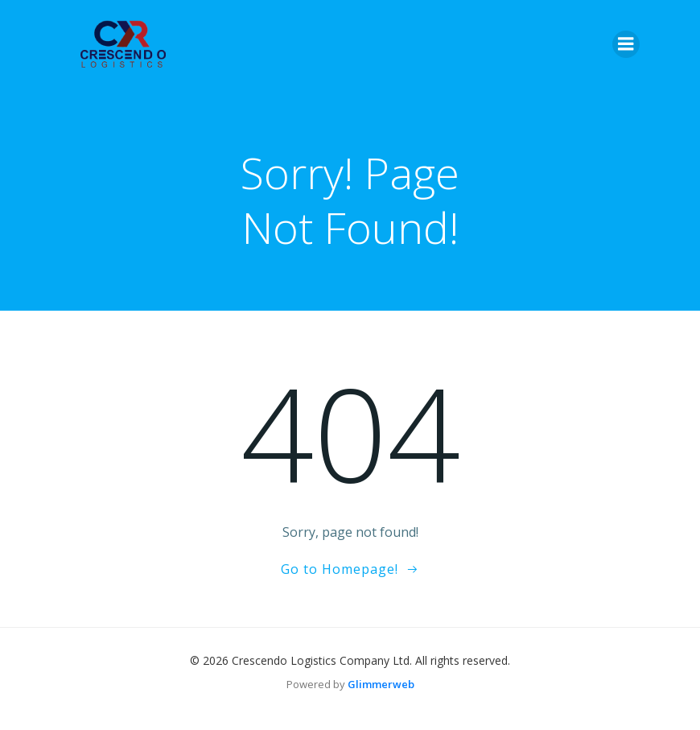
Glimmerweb (381, 684)
